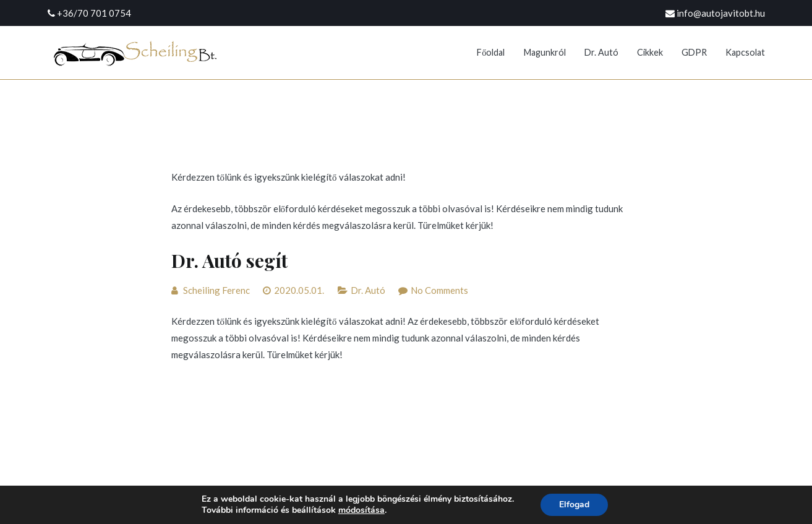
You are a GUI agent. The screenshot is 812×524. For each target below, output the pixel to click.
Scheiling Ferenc (216, 290)
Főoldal (491, 52)
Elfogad (574, 505)
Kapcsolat (745, 52)
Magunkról (545, 52)
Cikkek (650, 52)
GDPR (694, 52)
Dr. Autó (601, 52)
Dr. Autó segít (229, 260)
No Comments (439, 290)
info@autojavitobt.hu (721, 13)
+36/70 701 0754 (94, 13)
